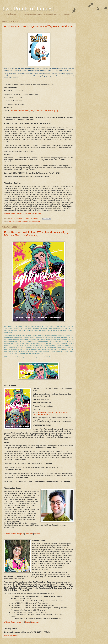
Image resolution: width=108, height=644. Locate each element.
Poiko (30, 221)
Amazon (37, 534)
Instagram (20, 622)
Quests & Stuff (36, 221)
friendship (25, 221)
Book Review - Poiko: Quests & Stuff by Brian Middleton (38, 26)
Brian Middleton (13, 221)
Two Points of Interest (28, 8)
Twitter (13, 622)
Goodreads (35, 622)
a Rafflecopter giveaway (11, 635)
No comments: (35, 218)
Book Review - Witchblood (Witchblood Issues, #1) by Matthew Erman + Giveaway (36, 234)
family (20, 221)
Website (7, 622)
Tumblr (27, 622)
